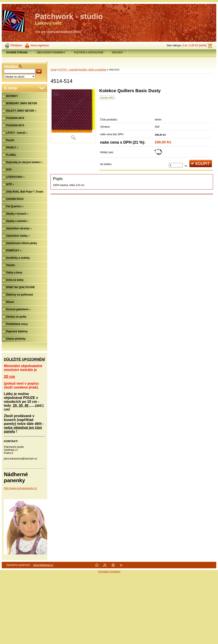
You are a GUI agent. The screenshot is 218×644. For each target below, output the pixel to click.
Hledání (11, 67)
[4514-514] (73, 116)
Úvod (54, 70)
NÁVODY (118, 53)
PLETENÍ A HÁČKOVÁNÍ (89, 53)
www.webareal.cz (43, 565)
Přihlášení (16, 45)
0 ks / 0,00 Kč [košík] (194, 45)
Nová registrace (40, 45)
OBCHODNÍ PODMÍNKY (51, 53)
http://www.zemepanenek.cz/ (20, 488)
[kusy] (176, 165)
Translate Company (109, 572)
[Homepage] (17, 53)
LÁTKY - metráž (68, 70)
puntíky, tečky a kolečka (93, 70)
